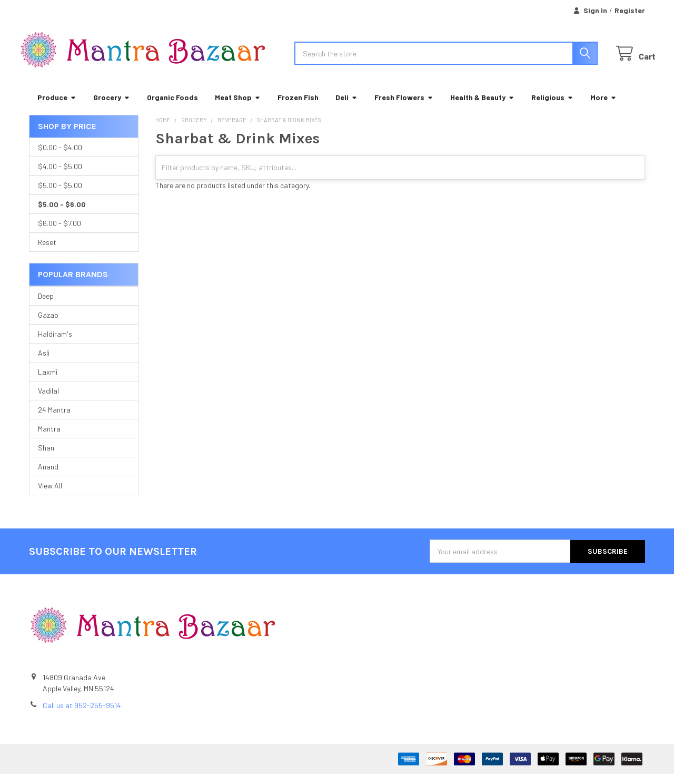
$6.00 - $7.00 (60, 234)
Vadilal (48, 401)
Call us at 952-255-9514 (82, 715)
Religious (552, 108)
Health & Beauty (482, 108)
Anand (48, 477)
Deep (46, 306)
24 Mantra (54, 420)
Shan (46, 458)
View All (50, 496)
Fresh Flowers (404, 108)
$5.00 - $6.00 (62, 215)
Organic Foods (172, 108)
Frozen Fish (298, 108)
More (603, 108)
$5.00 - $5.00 (60, 196)
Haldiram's (55, 344)
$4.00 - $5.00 (60, 177)
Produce (57, 108)
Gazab (48, 325)
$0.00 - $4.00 (60, 158)
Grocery (112, 108)
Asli (44, 363)
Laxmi (48, 382)
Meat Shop (238, 108)
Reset (47, 253)
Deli (346, 108)
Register (630, 10)
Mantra (49, 439)
